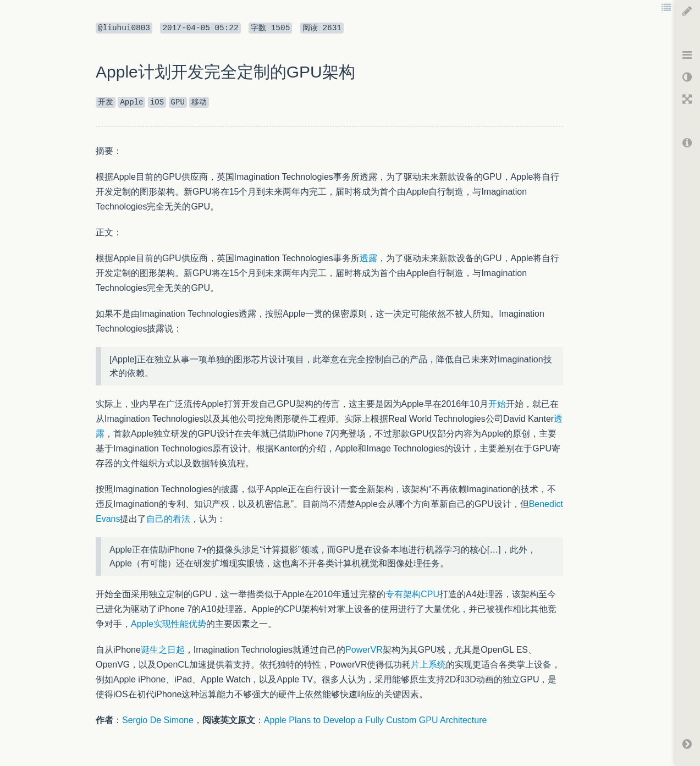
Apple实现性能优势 (169, 624)
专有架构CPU (412, 594)
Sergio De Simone (158, 720)
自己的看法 (168, 519)
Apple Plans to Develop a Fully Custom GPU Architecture (376, 720)
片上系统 (428, 665)
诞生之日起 (163, 650)
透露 (368, 258)
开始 (497, 404)
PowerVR (364, 650)
